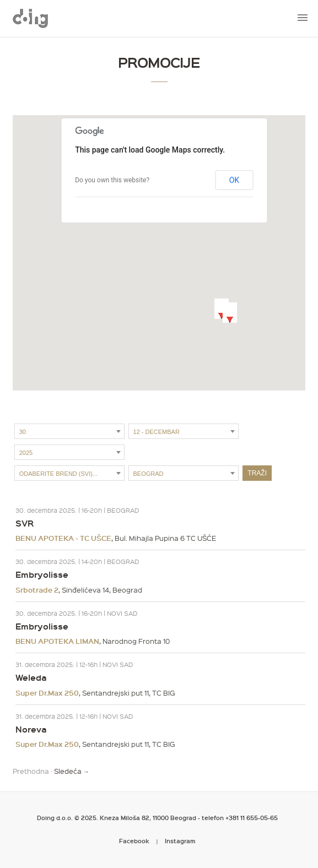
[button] (222, 309)
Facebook (134, 841)
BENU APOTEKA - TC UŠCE (63, 538)
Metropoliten (30, 18)
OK (234, 180)
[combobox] (69, 431)
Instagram (180, 841)
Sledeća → (72, 771)
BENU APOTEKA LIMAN (57, 641)
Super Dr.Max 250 (47, 693)
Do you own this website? (112, 180)
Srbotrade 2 (37, 590)
